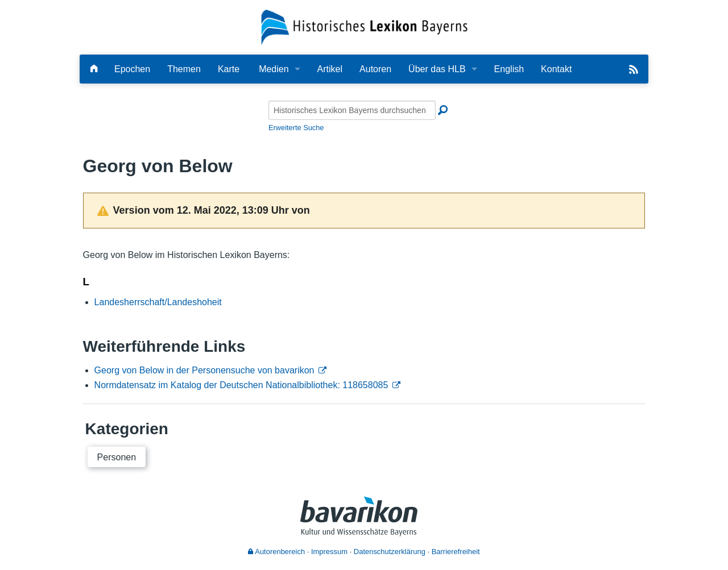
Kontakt (556, 69)
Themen (184, 69)
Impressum (329, 552)
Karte (229, 69)
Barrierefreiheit (456, 552)
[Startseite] (364, 26)
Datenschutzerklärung (390, 552)
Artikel (330, 69)
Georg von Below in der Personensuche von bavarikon (204, 370)
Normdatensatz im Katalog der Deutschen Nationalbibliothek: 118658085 (241, 385)
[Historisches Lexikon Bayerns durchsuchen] (352, 110)
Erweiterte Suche (296, 128)
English (509, 69)
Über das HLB (437, 69)
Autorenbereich (276, 552)
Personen (117, 457)
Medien (274, 69)
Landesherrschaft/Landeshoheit (158, 302)
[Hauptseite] (94, 69)
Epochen (132, 69)
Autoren (375, 69)
